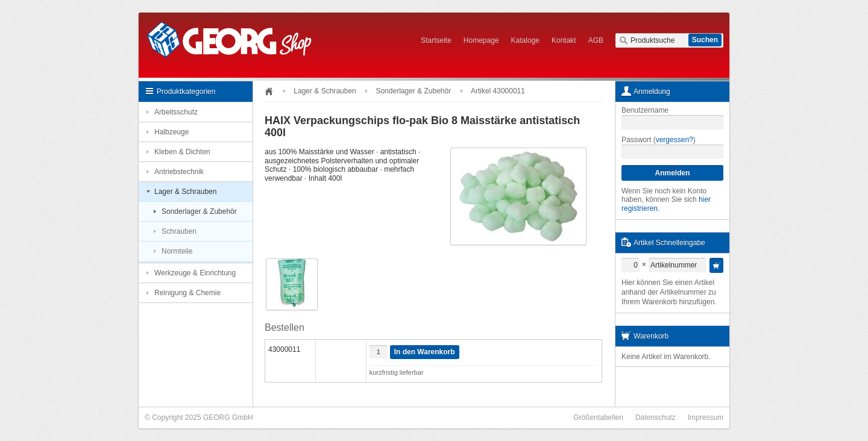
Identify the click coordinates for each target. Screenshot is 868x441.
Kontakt (564, 40)
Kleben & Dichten (182, 152)
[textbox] (669, 40)
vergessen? (675, 140)
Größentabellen (598, 418)
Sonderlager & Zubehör (199, 211)
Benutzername (645, 110)
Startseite (436, 40)
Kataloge (525, 40)
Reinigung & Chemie (187, 293)
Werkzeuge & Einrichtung (195, 273)
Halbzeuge (171, 132)
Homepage (481, 40)
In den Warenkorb (425, 352)
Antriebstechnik (179, 172)
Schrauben (179, 231)
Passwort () (659, 140)
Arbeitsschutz (176, 112)
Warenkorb (651, 336)
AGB (596, 40)
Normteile (177, 251)
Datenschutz (656, 418)
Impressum (706, 418)
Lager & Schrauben (185, 192)
